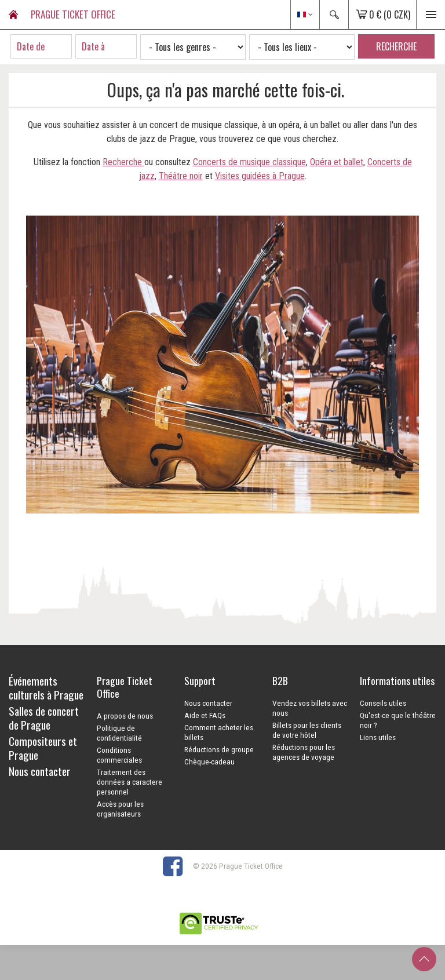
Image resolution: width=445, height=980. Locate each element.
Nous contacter (208, 703)
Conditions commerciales (119, 755)
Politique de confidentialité (119, 733)
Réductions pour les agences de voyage (304, 752)
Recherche (123, 162)
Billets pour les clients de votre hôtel (307, 730)
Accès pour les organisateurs (120, 809)
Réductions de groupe (219, 749)
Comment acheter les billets (219, 732)
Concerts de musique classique (249, 162)
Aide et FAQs (205, 715)
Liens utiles (378, 737)
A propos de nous (125, 716)
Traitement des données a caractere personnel (130, 782)
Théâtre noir (181, 176)
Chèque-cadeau (209, 762)
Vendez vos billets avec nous (310, 708)
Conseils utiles (383, 703)
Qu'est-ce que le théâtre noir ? (398, 720)
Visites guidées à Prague (260, 176)
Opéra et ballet (337, 162)
